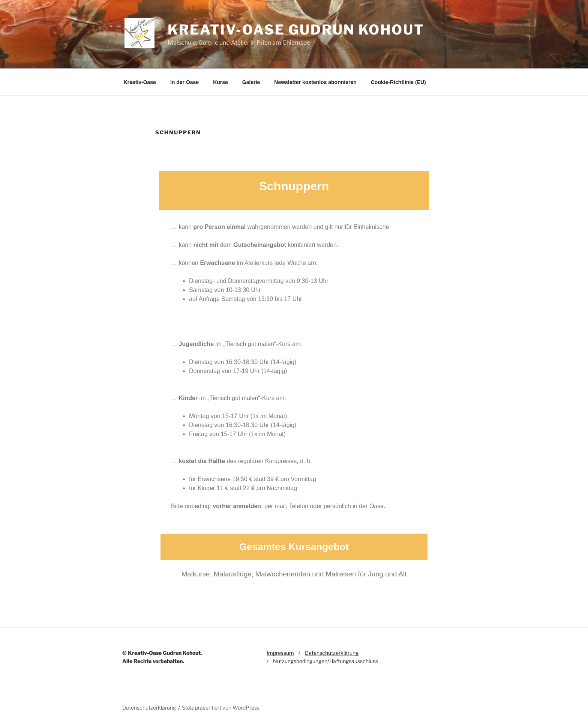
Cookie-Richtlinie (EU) (398, 82)
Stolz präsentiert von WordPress (221, 708)
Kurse (220, 82)
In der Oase (184, 82)
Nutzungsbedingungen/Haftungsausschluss (325, 661)
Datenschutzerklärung (332, 653)
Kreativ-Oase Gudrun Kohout (296, 30)
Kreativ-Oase (140, 82)
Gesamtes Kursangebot (294, 547)
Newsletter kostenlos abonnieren (315, 82)
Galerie (251, 82)
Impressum (280, 653)
